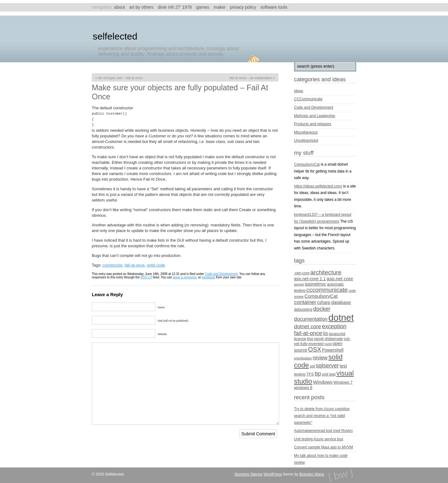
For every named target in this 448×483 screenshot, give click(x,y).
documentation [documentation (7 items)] (311, 319)
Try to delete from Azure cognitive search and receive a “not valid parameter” (322, 416)
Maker (219, 7)
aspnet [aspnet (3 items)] (299, 284)
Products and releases (313, 124)
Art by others (142, 7)
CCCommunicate (308, 99)
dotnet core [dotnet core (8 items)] (308, 326)
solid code (156, 265)
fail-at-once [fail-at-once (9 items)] (308, 333)
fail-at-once (135, 265)
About (120, 7)
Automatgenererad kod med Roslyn (323, 431)
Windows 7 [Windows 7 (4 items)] (343, 382)
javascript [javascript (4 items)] (337, 334)
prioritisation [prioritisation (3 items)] (303, 358)
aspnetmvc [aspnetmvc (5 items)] (315, 284)
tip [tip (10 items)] (318, 374)
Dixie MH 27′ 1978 (175, 7)
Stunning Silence (248, 474)
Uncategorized (306, 140)
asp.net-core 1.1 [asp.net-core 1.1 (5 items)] (310, 279)
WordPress (273, 474)
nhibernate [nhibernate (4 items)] (334, 339)
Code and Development (221, 274)
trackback (209, 277)
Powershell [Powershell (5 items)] (333, 350)
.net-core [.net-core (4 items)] (302, 273)
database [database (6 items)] (341, 302)
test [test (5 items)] (343, 366)
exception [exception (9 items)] (334, 326)
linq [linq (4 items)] (310, 339)
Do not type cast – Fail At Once (120, 78)
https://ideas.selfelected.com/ (318, 186)
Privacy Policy (243, 7)
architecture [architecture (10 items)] (326, 272)
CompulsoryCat (307, 164)
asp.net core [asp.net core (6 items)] (340, 279)
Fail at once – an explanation (251, 78)
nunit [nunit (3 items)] (328, 344)
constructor (113, 265)
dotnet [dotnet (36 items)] (341, 317)
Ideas (299, 91)
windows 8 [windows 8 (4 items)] (303, 388)
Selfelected (115, 36)
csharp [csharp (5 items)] (324, 302)
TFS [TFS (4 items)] (310, 374)
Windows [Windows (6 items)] (323, 382)
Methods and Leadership (315, 116)
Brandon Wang (312, 474)
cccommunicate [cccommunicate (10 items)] (327, 290)
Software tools (274, 7)
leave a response (184, 277)
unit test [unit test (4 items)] (329, 374)
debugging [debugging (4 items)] (303, 310)
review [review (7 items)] (320, 358)
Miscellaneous (306, 132)
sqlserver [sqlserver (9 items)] (327, 365)
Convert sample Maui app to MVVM (323, 447)
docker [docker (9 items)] (322, 309)
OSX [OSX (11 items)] (315, 349)
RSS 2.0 (146, 277)
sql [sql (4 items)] (312, 366)
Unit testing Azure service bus (319, 439)
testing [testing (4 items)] (300, 374)
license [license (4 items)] (300, 339)
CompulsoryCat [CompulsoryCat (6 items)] (321, 296)
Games (203, 7)
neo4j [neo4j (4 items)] (319, 339)
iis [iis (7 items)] (326, 333)
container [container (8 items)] (305, 302)
